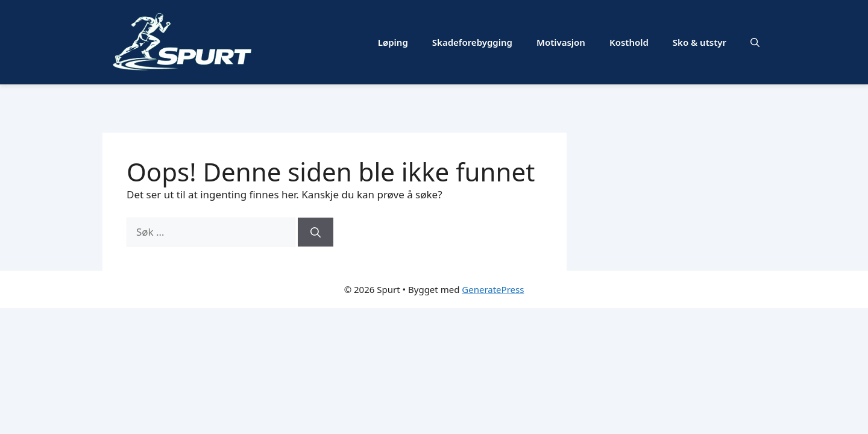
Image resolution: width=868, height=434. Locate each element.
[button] (755, 42)
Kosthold (629, 42)
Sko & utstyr (700, 42)
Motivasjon (561, 42)
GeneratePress (493, 289)
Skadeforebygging (472, 42)
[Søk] (316, 232)
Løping (393, 42)
